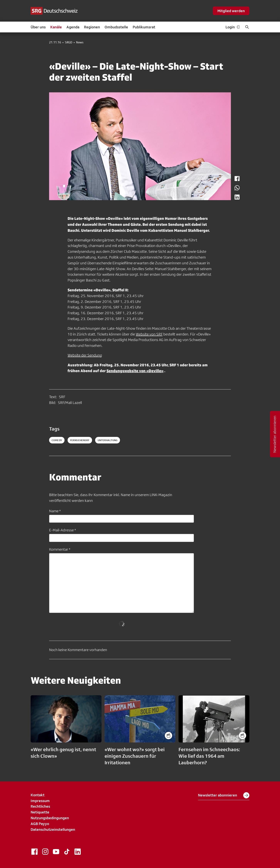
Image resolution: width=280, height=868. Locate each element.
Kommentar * (60, 549)
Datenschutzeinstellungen (53, 829)
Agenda (73, 27)
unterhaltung (108, 440)
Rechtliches (40, 806)
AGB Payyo (40, 824)
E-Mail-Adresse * (62, 530)
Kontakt (38, 795)
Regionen (92, 27)
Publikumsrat (144, 27)
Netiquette (40, 812)
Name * (55, 511)
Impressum (40, 801)
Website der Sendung (85, 355)
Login (233, 27)
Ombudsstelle (116, 27)
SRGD (69, 42)
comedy (57, 440)
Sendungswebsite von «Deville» (135, 371)
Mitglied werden (231, 11)
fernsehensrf (80, 440)
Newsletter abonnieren (224, 795)
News (80, 42)
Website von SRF (149, 334)
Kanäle (56, 27)
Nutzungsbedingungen (50, 818)
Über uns (38, 27)
